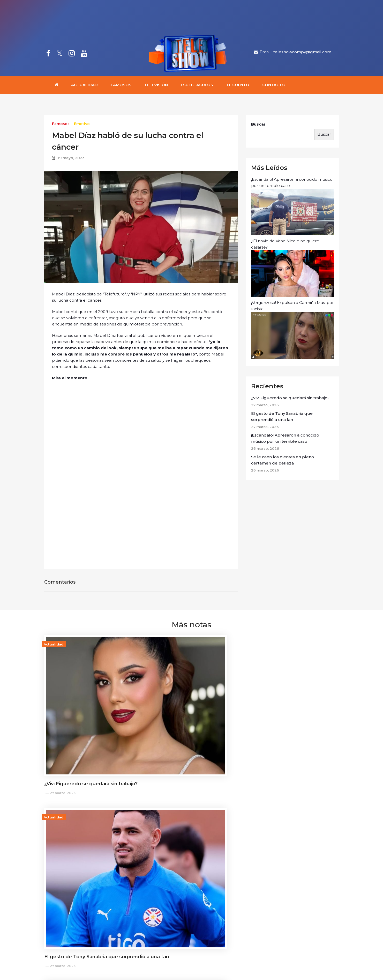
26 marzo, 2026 (264, 711)
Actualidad (84, 87)
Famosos (121, 87)
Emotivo (82, 126)
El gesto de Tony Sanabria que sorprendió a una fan (282, 418)
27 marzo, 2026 (63, 733)
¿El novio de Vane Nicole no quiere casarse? (292, 270)
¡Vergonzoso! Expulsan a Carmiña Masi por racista (292, 331)
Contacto (274, 87)
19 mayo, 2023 (71, 160)
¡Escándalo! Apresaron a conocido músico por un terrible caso (292, 208)
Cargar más (191, 875)
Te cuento (238, 87)
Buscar (258, 126)
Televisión (156, 87)
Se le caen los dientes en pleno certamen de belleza (283, 462)
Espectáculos (197, 87)
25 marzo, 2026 (163, 851)
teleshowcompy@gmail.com (302, 53)
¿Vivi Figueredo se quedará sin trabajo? (290, 400)
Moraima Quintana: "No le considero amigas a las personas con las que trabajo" (188, 835)
